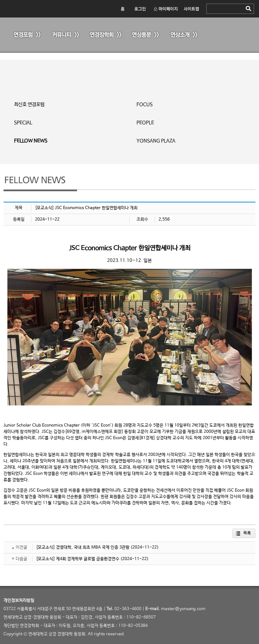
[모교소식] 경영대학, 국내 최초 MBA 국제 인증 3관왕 (83, 548)
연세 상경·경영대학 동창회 (56, 8)
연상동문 (145, 35)
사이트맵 (192, 9)
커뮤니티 (65, 35)
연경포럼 (26, 35)
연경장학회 (105, 35)
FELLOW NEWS (31, 141)
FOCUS (145, 105)
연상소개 (184, 35)
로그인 (140, 9)
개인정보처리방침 (19, 601)
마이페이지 (165, 9)
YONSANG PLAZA (156, 141)
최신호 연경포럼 (29, 105)
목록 (247, 533)
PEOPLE (145, 123)
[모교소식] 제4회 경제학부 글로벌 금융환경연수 (78, 559)
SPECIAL (23, 123)
